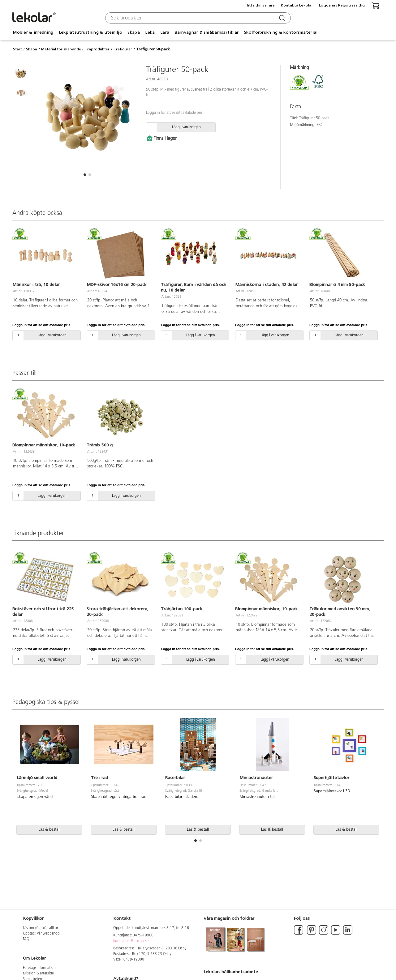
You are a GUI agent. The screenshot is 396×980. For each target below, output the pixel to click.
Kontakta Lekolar (297, 5)
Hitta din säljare (260, 5)
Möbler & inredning (33, 32)
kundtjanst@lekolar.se (131, 941)
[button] (85, 175)
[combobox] (197, 18)
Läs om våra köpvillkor (41, 928)
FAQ (26, 939)
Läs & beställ (49, 830)
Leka (150, 32)
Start (17, 49)
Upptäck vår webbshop (41, 934)
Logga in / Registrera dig (342, 5)
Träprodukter (97, 49)
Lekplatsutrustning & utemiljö (90, 32)
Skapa (133, 32)
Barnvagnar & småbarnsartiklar (207, 32)
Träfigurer (123, 49)
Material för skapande (61, 49)
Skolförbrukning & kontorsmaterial (281, 32)
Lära (165, 32)
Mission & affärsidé (38, 974)
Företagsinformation (39, 968)
